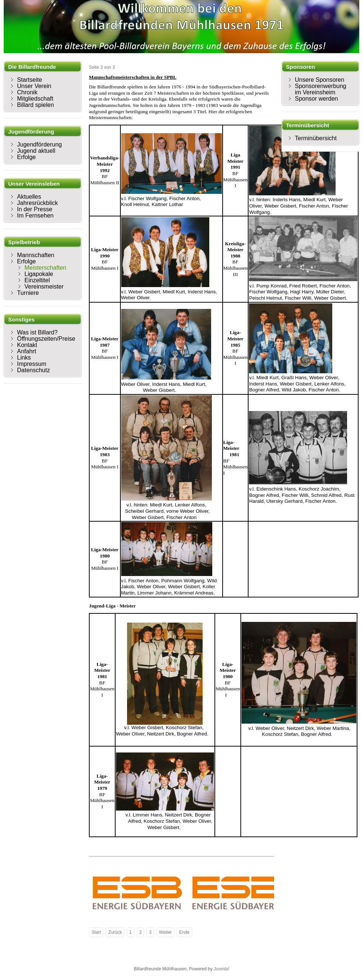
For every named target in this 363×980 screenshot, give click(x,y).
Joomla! (222, 969)
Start (96, 932)
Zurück (115, 932)
